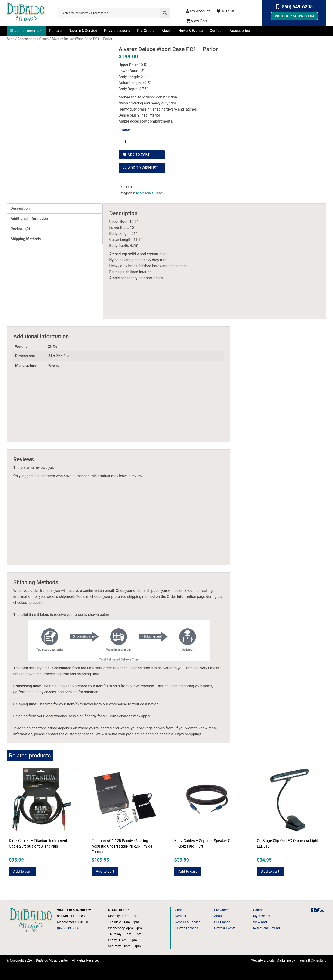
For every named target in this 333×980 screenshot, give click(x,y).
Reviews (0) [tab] (20, 227)
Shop (179, 909)
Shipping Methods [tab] (26, 238)
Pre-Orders (146, 31)
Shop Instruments (25, 31)
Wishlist (225, 11)
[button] (142, 166)
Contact (216, 31)
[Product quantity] (125, 142)
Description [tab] (20, 207)
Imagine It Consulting (311, 959)
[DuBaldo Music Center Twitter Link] (317, 909)
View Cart (196, 21)
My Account (198, 11)
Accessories (240, 31)
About (167, 31)
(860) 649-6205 (294, 7)
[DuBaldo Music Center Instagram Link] (322, 909)
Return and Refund (267, 927)
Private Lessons (117, 31)
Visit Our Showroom (294, 16)
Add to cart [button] (22, 870)
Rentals (55, 31)
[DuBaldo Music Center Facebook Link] (313, 909)
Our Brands (222, 921)
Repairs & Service (83, 31)
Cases (159, 192)
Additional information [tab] (29, 217)
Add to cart (140, 153)
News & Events (190, 31)
